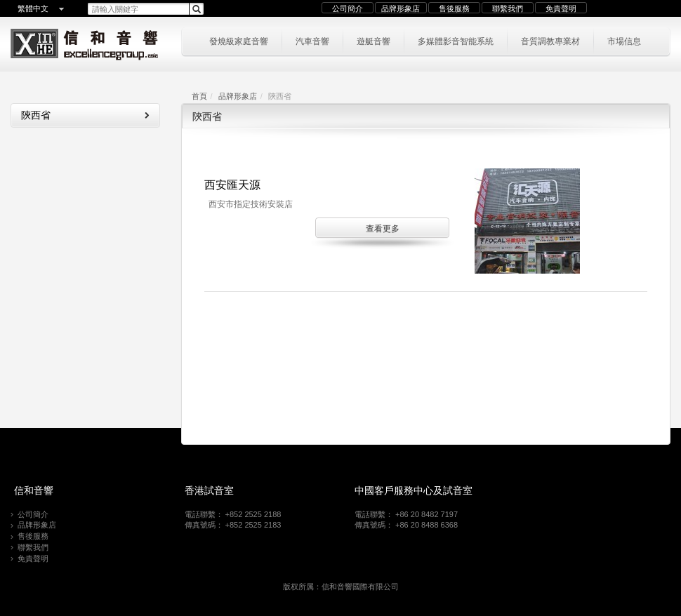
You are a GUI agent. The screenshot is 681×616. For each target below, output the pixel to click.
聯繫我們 (508, 8)
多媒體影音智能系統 (456, 40)
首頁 (199, 96)
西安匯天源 (232, 185)
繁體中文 (33, 8)
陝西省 (85, 115)
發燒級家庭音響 (239, 40)
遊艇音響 (373, 40)
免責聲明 (561, 8)
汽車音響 (312, 40)
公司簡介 (348, 8)
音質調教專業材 (550, 40)
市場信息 (624, 40)
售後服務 (454, 8)
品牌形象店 (401, 8)
